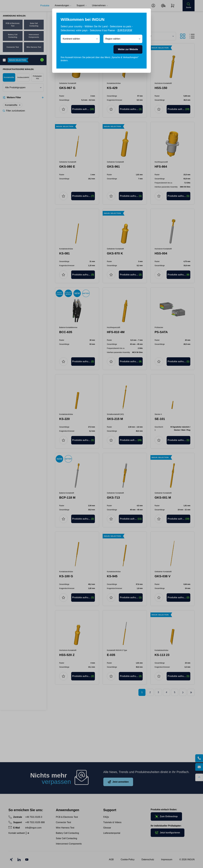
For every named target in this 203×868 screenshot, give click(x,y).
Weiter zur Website (128, 49)
